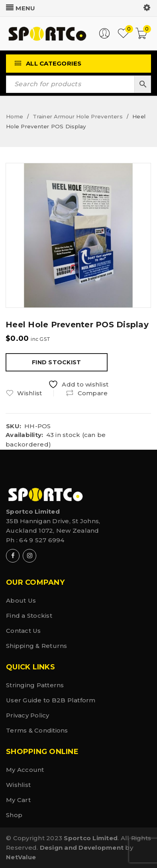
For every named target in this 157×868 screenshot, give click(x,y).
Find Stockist (56, 362)
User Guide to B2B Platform (51, 700)
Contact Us (24, 631)
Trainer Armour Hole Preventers (78, 116)
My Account (25, 770)
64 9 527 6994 (42, 540)
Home (15, 116)
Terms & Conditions (37, 730)
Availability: (24, 435)
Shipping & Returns (37, 646)
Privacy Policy (28, 715)
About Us (21, 600)
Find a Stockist (29, 616)
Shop (14, 815)
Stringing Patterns (35, 685)
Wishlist (18, 785)
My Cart (18, 800)
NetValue (21, 857)
